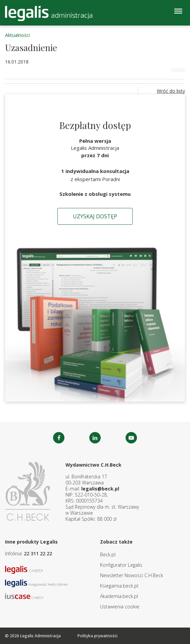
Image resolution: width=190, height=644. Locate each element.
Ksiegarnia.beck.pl (119, 586)
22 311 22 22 (38, 553)
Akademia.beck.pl (119, 596)
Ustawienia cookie (120, 607)
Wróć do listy (171, 91)
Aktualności (17, 35)
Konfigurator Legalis (121, 565)
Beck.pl (108, 554)
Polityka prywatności (98, 636)
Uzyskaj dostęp (95, 216)
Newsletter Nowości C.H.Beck (132, 575)
